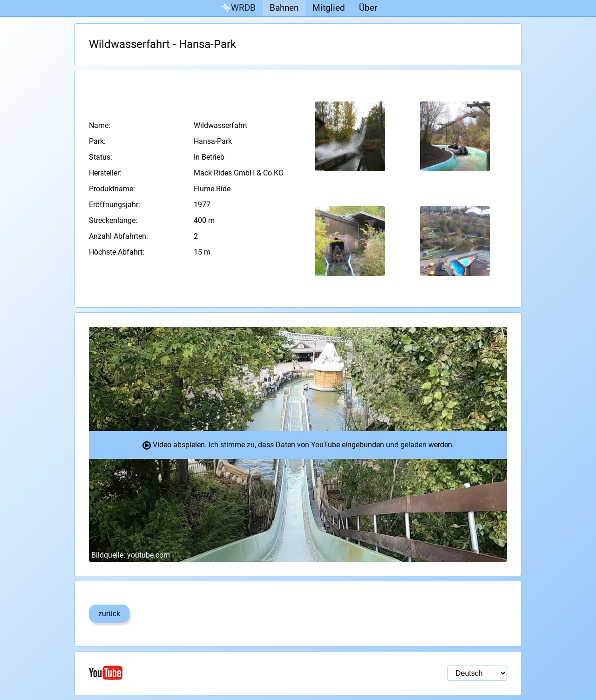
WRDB (237, 8)
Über (368, 8)
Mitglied (329, 8)
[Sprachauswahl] (477, 673)
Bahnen (284, 8)
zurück (109, 614)
